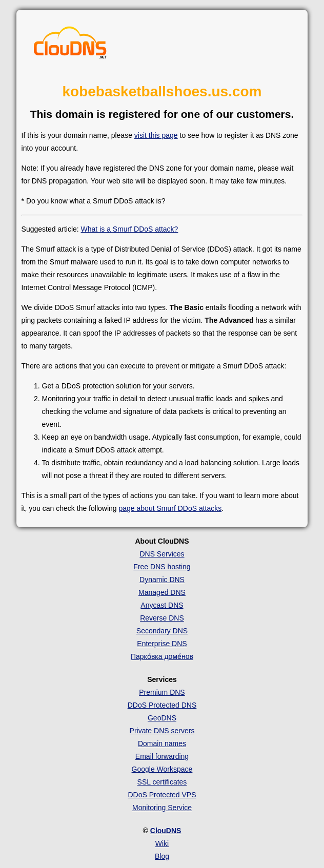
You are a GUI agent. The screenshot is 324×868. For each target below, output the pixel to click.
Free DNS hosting (162, 567)
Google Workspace (162, 769)
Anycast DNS (162, 605)
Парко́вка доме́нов (162, 656)
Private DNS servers (162, 731)
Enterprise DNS (162, 644)
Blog (162, 856)
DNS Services (162, 554)
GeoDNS (162, 718)
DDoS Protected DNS (162, 705)
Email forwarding (162, 756)
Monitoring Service (162, 808)
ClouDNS (166, 831)
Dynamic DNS (162, 580)
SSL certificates (162, 782)
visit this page (156, 135)
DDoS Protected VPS (162, 795)
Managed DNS (162, 592)
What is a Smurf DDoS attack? (130, 229)
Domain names (162, 743)
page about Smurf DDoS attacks (170, 508)
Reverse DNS (162, 618)
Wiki (162, 843)
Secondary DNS (162, 631)
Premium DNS (162, 692)
